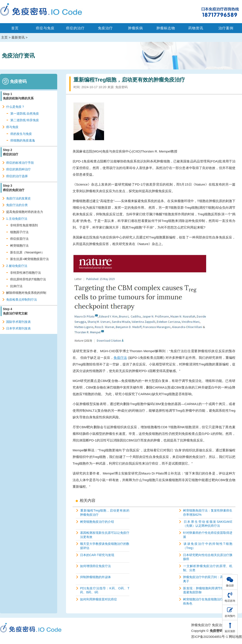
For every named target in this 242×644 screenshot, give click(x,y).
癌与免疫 (12, 127)
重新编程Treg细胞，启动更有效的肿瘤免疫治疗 (105, 513)
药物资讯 (196, 28)
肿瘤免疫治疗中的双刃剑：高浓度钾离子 (208, 579)
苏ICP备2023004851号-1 (210, 637)
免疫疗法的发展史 (18, 198)
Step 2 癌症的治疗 (11, 152)
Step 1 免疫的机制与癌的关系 (18, 96)
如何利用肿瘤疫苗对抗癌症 (99, 599)
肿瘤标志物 (166, 28)
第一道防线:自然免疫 (25, 114)
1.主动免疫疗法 (17, 219)
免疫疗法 (120, 358)
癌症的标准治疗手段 (20, 163)
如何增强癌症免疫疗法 (95, 566)
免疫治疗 (105, 28)
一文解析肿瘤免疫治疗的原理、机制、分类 (208, 568)
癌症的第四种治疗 (18, 169)
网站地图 (235, 637)
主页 (4, 37)
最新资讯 (18, 37)
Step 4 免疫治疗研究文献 (15, 311)
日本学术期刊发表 (18, 328)
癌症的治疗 (75, 28)
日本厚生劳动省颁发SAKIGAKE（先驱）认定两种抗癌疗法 (208, 524)
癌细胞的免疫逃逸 (23, 140)
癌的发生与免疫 (21, 134)
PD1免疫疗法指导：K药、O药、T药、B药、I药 (105, 590)
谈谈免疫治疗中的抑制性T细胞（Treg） (208, 546)
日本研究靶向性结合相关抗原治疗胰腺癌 (208, 557)
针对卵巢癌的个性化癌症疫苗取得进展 (208, 535)
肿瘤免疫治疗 (201, 625)
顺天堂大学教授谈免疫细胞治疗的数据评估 (105, 546)
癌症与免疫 (45, 28)
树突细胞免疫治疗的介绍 (97, 522)
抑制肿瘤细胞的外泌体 (95, 577)
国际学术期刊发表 (18, 322)
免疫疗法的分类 (17, 205)
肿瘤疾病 (136, 28)
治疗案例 (226, 28)
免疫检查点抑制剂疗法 (22, 300)
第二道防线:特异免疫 (25, 120)
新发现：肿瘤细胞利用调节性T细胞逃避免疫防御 (208, 590)
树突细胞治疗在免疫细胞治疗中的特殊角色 (208, 601)
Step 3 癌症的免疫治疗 (14, 188)
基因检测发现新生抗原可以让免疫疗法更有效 (105, 535)
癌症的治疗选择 (17, 176)
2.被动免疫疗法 (17, 266)
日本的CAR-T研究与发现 (97, 555)
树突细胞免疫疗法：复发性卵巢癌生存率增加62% (208, 513)
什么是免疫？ (15, 107)
